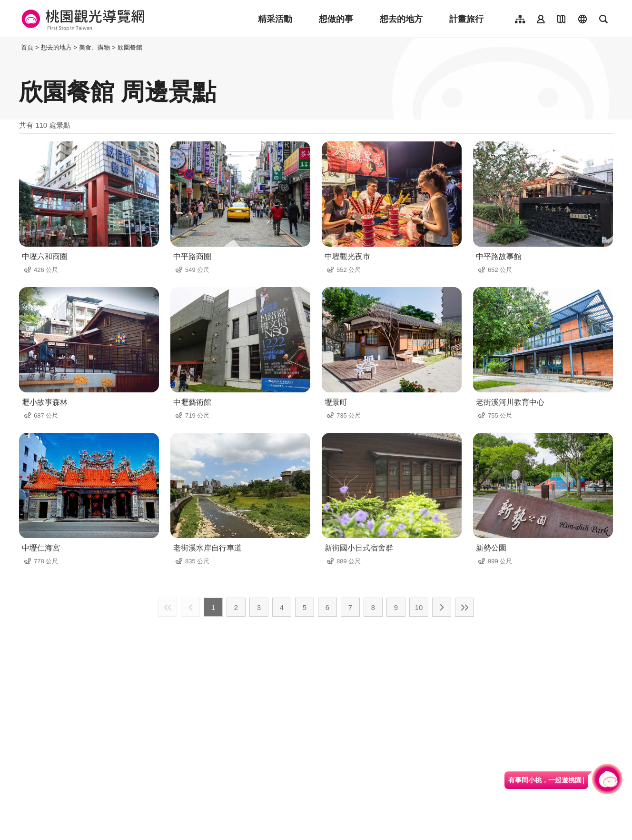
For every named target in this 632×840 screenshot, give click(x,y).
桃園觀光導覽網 (82, 19)
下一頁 (442, 607)
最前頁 (168, 607)
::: (16, 47)
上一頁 (190, 607)
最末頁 (464, 607)
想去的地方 (401, 19)
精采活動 (275, 19)
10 (419, 607)
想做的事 (336, 19)
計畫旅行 (466, 19)
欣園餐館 (130, 47)
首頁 (27, 47)
